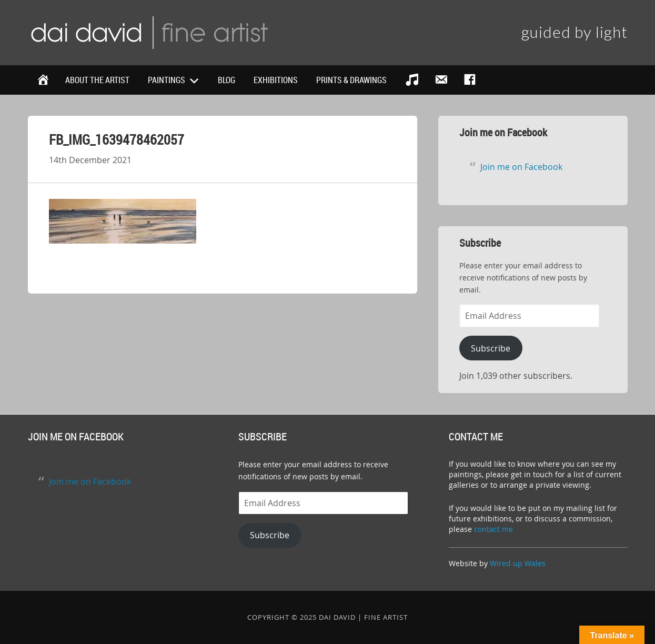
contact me (493, 529)
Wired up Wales (518, 563)
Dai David (149, 32)
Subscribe (491, 348)
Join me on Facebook (503, 132)
